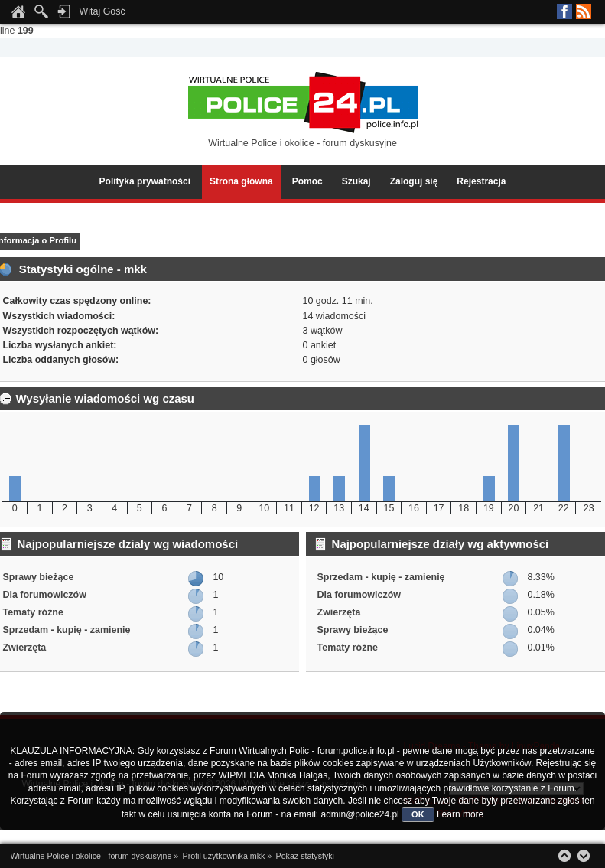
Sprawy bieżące (38, 577)
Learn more (460, 814)
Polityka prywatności (145, 181)
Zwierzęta (24, 648)
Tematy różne (33, 612)
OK (418, 814)
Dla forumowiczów (44, 595)
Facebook (564, 11)
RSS (584, 11)
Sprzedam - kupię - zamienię (66, 630)
